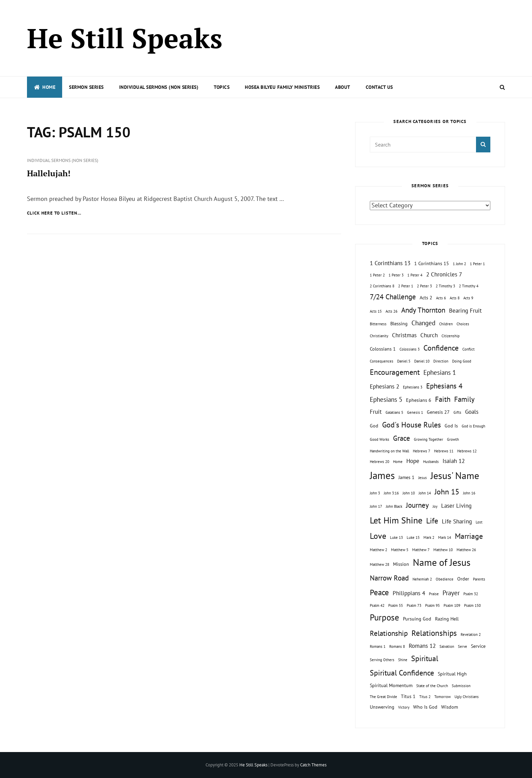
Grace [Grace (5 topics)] (402, 438)
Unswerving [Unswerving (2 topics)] (382, 707)
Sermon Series (86, 87)
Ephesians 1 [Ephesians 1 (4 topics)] (440, 372)
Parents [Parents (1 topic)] (479, 579)
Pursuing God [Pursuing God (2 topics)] (417, 619)
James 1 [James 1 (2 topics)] (407, 477)
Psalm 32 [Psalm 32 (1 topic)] (471, 594)
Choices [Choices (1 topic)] (463, 324)
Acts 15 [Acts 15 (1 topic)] (376, 311)
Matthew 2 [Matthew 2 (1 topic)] (379, 550)
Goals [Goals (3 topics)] (472, 412)
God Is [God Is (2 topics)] (451, 426)
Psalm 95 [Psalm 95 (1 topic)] (432, 605)
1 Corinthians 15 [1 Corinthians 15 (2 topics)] (432, 263)
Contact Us (379, 87)
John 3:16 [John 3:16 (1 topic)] (391, 493)
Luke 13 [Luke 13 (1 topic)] (396, 537)
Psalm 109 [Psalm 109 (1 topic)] (452, 605)
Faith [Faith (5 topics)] (443, 399)
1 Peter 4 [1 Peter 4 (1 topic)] (415, 275)
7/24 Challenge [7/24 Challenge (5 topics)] (393, 297)
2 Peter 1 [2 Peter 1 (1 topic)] (406, 286)
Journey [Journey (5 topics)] (417, 505)
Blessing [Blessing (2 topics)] (399, 323)
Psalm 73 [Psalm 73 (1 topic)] (414, 605)
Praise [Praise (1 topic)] (434, 594)
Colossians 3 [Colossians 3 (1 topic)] (410, 349)
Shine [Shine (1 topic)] (403, 660)
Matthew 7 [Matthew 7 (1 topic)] (421, 550)
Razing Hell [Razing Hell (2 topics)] (447, 619)
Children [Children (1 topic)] (446, 324)
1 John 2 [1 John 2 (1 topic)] (459, 264)
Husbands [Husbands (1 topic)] (431, 462)
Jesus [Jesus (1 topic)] (423, 478)
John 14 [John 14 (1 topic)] (425, 493)
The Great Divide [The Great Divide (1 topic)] (383, 697)
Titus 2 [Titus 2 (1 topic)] (425, 697)
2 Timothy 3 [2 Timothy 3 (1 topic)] (445, 286)
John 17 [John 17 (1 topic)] (376, 506)
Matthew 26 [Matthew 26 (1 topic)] (466, 550)
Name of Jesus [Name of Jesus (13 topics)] (442, 562)
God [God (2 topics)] (374, 426)
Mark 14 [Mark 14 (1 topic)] (445, 537)
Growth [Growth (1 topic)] (453, 439)
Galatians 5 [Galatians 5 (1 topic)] (394, 412)
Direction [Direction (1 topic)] (441, 361)
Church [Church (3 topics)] (429, 335)
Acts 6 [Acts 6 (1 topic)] (441, 298)
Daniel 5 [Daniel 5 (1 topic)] (404, 361)
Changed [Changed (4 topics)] (423, 323)
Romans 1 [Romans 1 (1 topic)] (378, 646)
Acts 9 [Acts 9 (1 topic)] (468, 298)
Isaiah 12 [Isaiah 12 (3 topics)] (454, 461)
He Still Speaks (125, 38)
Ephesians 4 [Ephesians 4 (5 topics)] (444, 386)
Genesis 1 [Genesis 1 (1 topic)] (415, 412)
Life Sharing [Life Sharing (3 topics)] (457, 521)
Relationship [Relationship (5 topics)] (389, 633)
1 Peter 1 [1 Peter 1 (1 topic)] (477, 264)
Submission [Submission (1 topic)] (461, 686)
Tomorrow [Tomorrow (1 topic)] (443, 697)
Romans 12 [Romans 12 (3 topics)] (422, 646)
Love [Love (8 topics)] (378, 536)
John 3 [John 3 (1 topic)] (375, 493)
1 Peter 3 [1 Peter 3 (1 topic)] (396, 275)
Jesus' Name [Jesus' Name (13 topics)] (455, 475)
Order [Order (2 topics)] (463, 579)
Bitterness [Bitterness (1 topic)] (378, 324)
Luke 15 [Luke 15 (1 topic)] (413, 537)
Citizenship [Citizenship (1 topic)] (451, 336)
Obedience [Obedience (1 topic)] (445, 579)
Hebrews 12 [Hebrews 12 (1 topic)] (467, 451)
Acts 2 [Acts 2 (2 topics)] (426, 297)
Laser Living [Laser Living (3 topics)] (456, 506)
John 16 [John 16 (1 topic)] (469, 493)
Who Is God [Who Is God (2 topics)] (425, 707)
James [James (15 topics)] (382, 475)
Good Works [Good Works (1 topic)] (380, 439)
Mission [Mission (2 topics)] (401, 564)
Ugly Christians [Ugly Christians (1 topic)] (467, 697)
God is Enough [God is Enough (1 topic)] (473, 426)
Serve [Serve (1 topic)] (463, 646)
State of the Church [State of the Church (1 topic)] (432, 686)
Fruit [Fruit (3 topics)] (376, 412)
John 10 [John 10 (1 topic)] (409, 493)
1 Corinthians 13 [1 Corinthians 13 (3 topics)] (390, 263)
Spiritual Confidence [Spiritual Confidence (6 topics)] (402, 673)
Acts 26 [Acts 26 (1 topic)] (391, 311)
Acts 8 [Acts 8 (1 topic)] (455, 298)
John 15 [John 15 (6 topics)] (447, 492)
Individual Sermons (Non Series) (159, 87)
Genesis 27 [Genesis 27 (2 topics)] (438, 412)
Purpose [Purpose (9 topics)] (384, 617)
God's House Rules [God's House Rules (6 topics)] (411, 425)
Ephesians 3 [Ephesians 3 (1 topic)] (413, 387)
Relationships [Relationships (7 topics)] (434, 633)
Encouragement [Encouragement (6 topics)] (395, 372)
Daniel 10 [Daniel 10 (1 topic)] (422, 361)
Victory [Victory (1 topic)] (404, 707)
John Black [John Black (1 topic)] (394, 506)
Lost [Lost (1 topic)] (479, 522)
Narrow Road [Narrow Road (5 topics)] (389, 578)
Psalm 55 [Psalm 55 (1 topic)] (396, 605)
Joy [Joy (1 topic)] (435, 506)
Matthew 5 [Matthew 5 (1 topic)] (400, 550)
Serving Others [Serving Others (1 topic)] (382, 660)
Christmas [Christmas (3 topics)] (404, 335)
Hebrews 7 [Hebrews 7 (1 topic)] (422, 451)
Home (45, 87)
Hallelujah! (49, 173)
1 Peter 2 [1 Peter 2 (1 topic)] (377, 275)
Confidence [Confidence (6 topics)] (441, 348)
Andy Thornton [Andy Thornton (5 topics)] (423, 310)
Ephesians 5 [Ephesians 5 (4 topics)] (386, 399)
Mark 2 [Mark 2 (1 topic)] (429, 537)
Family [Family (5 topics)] (464, 399)
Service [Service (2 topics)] (478, 646)
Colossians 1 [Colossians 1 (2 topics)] (383, 349)
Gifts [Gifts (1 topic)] (457, 412)
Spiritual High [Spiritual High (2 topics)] (452, 674)
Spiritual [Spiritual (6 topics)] (425, 658)
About (343, 87)
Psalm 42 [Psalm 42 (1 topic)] (377, 605)
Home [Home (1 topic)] (398, 462)
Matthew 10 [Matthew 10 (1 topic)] (443, 550)
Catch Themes (313, 765)
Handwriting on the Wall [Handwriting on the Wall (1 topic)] (389, 451)
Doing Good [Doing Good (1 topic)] (462, 361)
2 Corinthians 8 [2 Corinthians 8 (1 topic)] (382, 286)
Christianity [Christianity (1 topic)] (379, 336)
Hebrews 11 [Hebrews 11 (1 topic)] (444, 451)
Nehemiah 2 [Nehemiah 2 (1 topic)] (422, 579)
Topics (222, 87)
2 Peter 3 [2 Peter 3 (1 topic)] (424, 286)
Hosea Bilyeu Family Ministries (282, 87)
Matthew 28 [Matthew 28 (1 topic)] (380, 564)
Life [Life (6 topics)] (432, 521)
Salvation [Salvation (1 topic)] (447, 646)
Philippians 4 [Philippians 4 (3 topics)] (409, 593)
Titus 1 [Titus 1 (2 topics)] (408, 696)
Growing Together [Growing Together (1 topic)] (429, 439)
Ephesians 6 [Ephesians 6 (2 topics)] (419, 400)
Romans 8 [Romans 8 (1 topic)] (397, 646)
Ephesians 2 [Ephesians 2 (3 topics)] (384, 386)
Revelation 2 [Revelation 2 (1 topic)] (471, 634)
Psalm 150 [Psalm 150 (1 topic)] (472, 605)
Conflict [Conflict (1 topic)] (468, 349)
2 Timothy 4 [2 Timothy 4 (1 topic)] (469, 286)
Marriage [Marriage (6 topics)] (469, 536)
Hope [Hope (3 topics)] (413, 461)
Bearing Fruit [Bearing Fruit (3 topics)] (465, 311)
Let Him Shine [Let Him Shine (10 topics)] (396, 520)
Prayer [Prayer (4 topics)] (451, 593)
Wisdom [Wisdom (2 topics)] (450, 707)
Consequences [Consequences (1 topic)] (382, 361)
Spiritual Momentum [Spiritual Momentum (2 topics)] (391, 685)
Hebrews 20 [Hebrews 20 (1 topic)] (380, 462)
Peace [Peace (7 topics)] (379, 592)
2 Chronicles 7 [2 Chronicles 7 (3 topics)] (444, 274)
